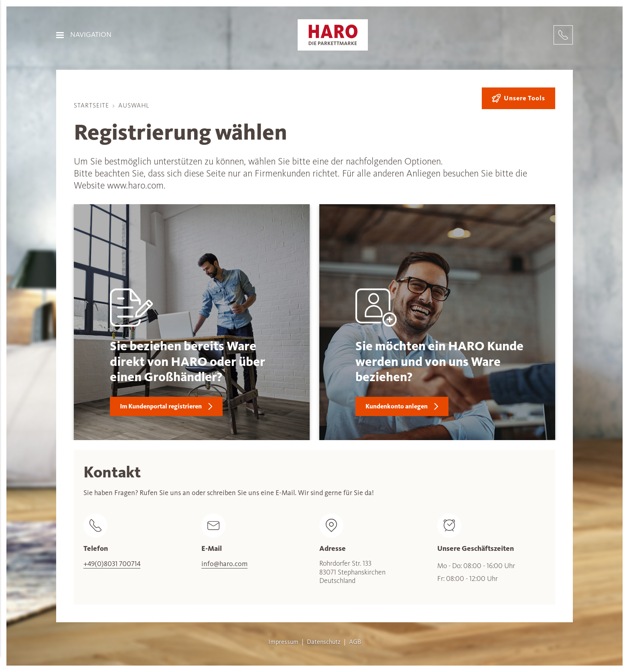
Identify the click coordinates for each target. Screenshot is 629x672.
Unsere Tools (518, 98)
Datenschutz (324, 642)
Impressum (283, 642)
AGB (355, 642)
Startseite (91, 106)
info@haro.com (224, 564)
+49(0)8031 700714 (112, 564)
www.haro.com (135, 185)
